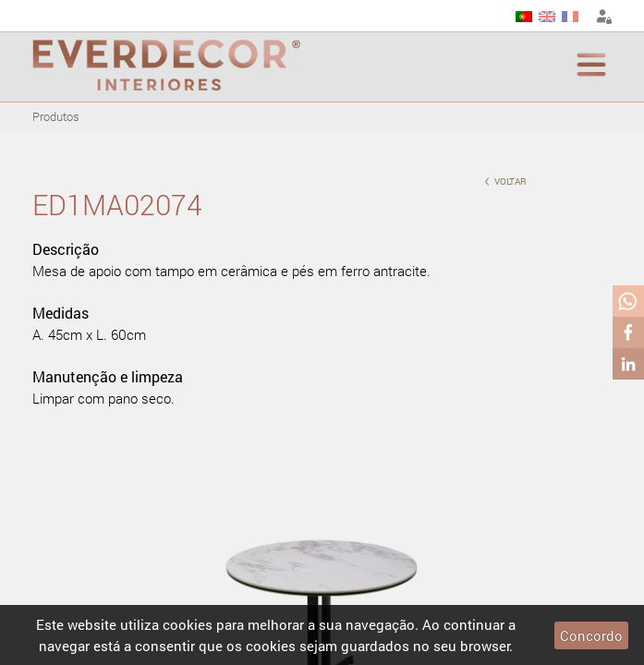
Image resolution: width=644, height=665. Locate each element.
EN (547, 17)
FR (570, 17)
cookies (188, 624)
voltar (505, 180)
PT (524, 17)
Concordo (591, 635)
